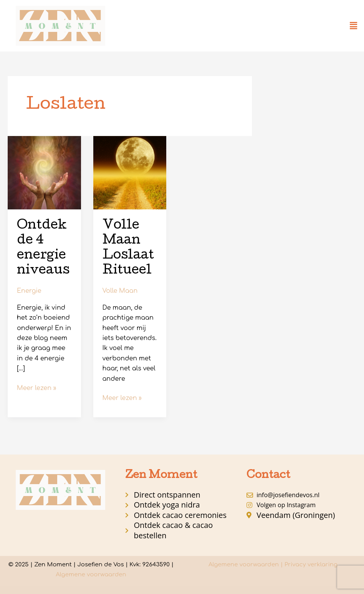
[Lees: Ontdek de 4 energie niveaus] (44, 173)
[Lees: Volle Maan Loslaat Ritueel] (130, 173)
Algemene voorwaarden (91, 575)
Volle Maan (120, 291)
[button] (354, 26)
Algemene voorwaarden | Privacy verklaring (273, 565)
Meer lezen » (36, 387)
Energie (29, 291)
